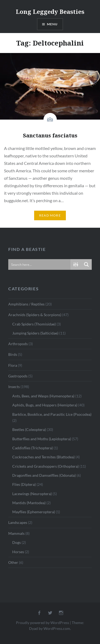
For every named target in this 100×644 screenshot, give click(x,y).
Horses (18, 552)
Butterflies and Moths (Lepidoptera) (42, 439)
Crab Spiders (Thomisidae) (34, 324)
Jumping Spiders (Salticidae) (35, 333)
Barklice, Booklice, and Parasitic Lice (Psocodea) (52, 414)
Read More (50, 215)
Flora (13, 365)
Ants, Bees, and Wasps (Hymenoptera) (43, 396)
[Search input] (40, 264)
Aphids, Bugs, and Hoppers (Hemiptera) (45, 405)
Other (13, 562)
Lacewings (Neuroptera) (32, 494)
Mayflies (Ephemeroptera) (34, 512)
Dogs (17, 542)
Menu (52, 24)
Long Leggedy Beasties (50, 11)
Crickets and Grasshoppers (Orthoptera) (45, 466)
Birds (13, 354)
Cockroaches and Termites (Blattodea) (43, 457)
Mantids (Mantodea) (29, 503)
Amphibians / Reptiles (26, 304)
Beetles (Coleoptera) (29, 429)
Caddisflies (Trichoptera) (33, 448)
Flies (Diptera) (24, 484)
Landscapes (18, 522)
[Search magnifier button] (86, 264)
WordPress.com (57, 628)
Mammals (16, 533)
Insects (14, 387)
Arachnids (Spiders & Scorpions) (35, 315)
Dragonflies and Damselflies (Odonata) (44, 475)
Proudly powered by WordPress (43, 623)
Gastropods (18, 376)
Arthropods (18, 344)
